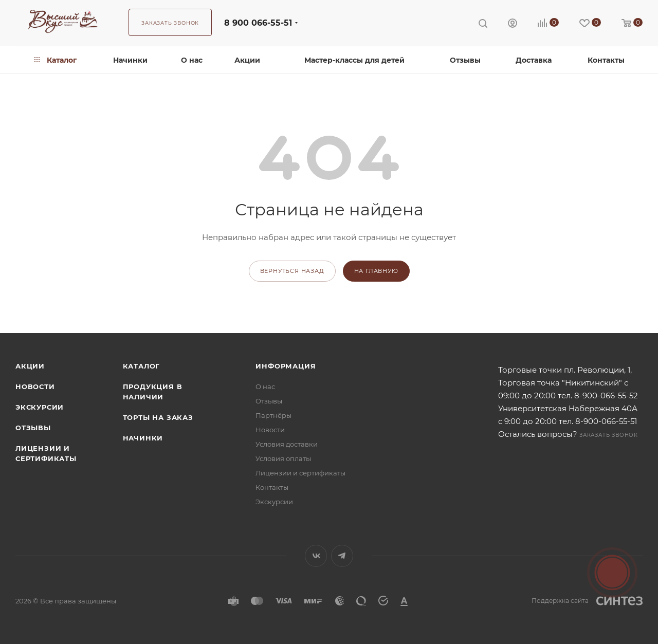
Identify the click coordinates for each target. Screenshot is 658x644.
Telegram (342, 556)
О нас (265, 387)
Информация (286, 366)
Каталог (142, 366)
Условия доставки (287, 444)
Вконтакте (316, 556)
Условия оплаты (283, 458)
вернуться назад (292, 271)
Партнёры (273, 415)
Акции (30, 366)
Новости (35, 387)
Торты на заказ (158, 417)
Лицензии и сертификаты (300, 473)
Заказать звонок (609, 435)
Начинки (143, 438)
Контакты (272, 487)
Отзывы (33, 428)
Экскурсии (40, 407)
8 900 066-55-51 (258, 23)
